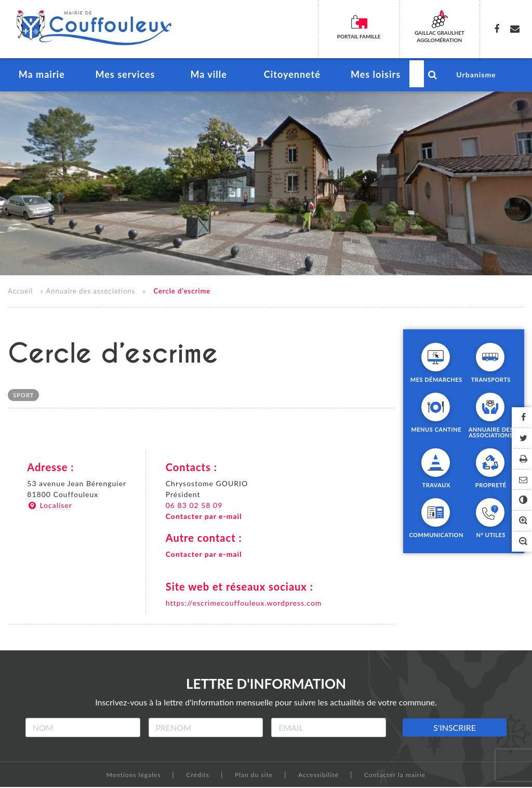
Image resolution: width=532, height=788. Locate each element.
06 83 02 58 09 (194, 507)
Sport (23, 397)
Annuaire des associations (90, 292)
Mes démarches (436, 380)
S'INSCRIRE (455, 729)
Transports (491, 380)
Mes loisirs (375, 76)
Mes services (125, 76)
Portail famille (359, 36)
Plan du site (254, 776)
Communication (436, 536)
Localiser (50, 507)
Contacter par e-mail (204, 518)
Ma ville (209, 76)
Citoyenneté (292, 76)
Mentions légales (134, 776)
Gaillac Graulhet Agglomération (440, 36)
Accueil (20, 292)
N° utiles (491, 536)
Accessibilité (318, 776)
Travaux (436, 486)
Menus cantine (436, 430)
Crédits (198, 776)
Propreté (491, 486)
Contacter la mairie (395, 776)
